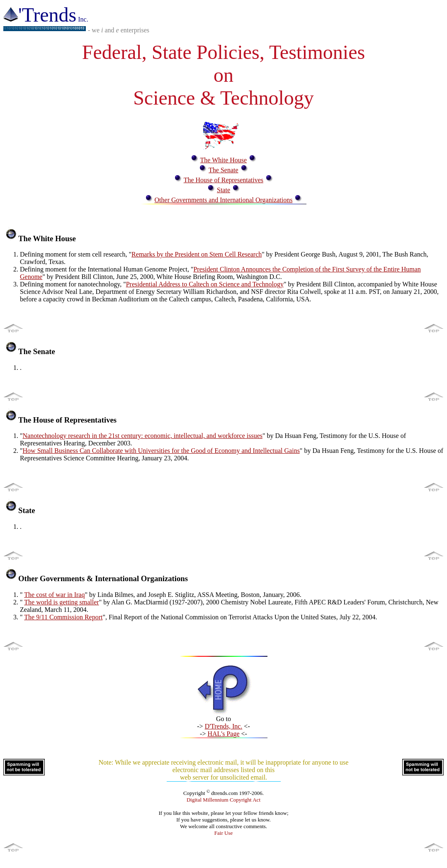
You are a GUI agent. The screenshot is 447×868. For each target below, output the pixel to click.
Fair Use (223, 833)
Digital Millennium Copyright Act (223, 800)
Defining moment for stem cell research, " (76, 254)
